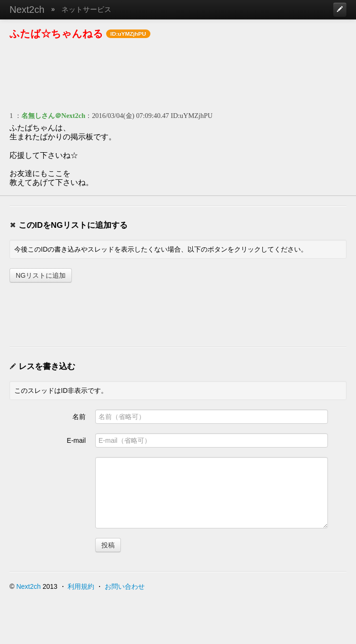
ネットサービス (86, 9)
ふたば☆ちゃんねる (56, 34)
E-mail (76, 440)
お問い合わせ (125, 586)
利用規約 (81, 586)
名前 (79, 417)
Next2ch (27, 10)
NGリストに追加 (41, 275)
